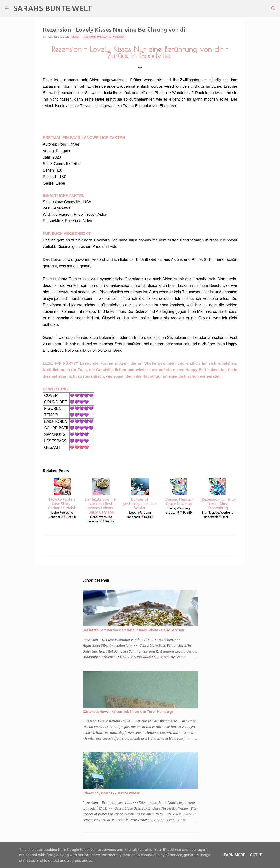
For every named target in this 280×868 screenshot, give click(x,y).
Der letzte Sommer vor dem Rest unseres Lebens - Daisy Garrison (101, 496)
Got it (256, 855)
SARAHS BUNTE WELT (53, 8)
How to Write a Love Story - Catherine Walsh (62, 494)
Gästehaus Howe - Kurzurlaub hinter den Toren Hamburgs (128, 712)
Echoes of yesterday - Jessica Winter (140, 494)
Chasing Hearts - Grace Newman (179, 492)
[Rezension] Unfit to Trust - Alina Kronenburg (218, 494)
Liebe (75, 37)
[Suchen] (273, 8)
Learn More (233, 855)
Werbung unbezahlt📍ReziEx (104, 37)
